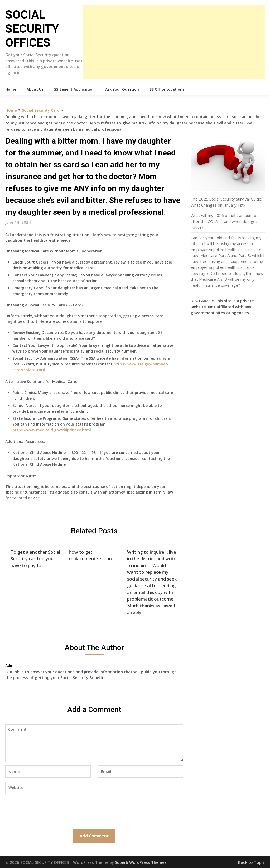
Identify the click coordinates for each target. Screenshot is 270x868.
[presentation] (45, 811)
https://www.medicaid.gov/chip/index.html (52, 430)
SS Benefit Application (74, 89)
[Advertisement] (174, 42)
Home (11, 89)
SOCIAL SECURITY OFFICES (32, 29)
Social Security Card (41, 110)
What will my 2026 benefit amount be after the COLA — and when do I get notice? (225, 221)
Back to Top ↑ (251, 862)
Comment (94, 743)
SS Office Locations (167, 89)
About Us (35, 89)
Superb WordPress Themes (141, 862)
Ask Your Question (122, 89)
